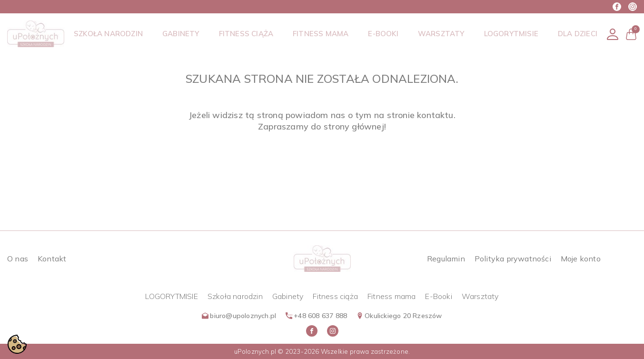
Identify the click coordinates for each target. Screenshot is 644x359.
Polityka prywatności (513, 259)
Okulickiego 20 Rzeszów (399, 316)
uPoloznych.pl (255, 351)
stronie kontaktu (420, 115)
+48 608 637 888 (316, 316)
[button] (631, 34)
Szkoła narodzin (235, 296)
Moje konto (581, 259)
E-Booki (438, 296)
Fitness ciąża (335, 296)
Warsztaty (480, 296)
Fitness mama (391, 296)
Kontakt (52, 259)
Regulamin (446, 259)
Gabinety (288, 296)
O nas (18, 259)
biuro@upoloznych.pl (239, 316)
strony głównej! (355, 126)
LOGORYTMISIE (171, 296)
